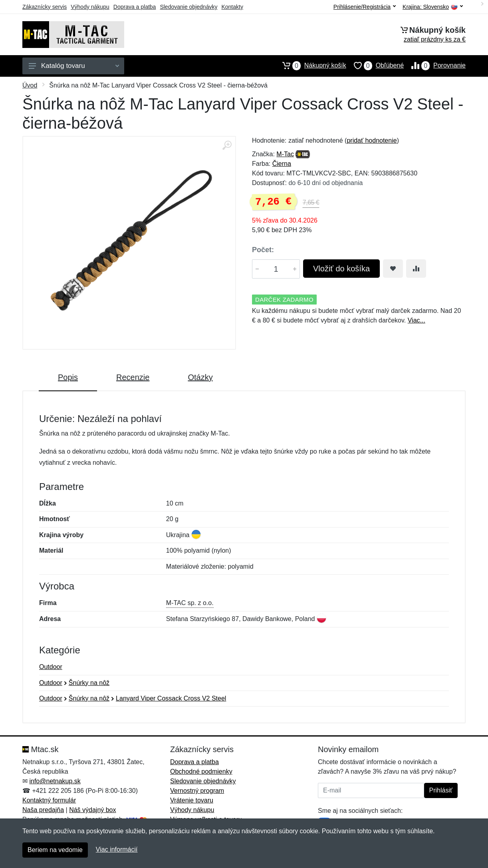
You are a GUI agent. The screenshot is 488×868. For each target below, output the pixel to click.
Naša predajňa (43, 810)
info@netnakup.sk (55, 781)
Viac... (417, 320)
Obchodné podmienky (201, 771)
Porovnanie (435, 66)
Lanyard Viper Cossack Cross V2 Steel (171, 698)
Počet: (263, 250)
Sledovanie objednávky (188, 7)
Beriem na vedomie (55, 850)
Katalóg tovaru (74, 66)
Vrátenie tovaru (192, 800)
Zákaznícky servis (45, 7)
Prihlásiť (441, 790)
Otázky (200, 377)
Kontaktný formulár (49, 800)
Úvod (30, 85)
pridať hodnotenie (372, 140)
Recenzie (133, 377)
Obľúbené (375, 66)
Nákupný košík (310, 66)
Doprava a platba (135, 7)
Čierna (282, 164)
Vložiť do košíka (341, 269)
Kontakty (232, 7)
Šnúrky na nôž (89, 683)
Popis (68, 377)
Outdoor (51, 667)
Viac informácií (117, 849)
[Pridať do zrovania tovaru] (416, 269)
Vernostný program (197, 791)
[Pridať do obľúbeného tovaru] (393, 269)
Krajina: (433, 7)
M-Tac (285, 154)
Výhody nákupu (90, 7)
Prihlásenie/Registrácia (365, 7)
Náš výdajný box (92, 810)
